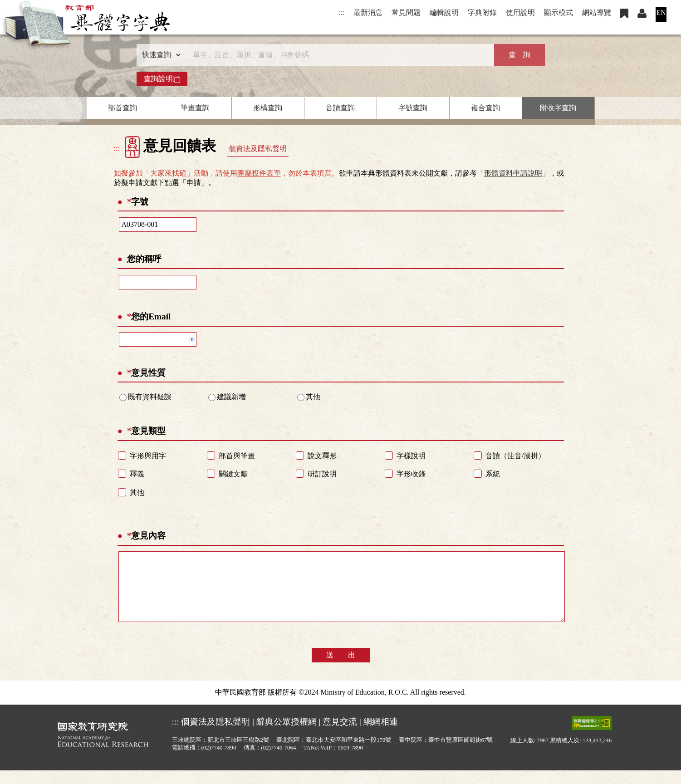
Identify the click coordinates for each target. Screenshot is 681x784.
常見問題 (406, 12)
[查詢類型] (159, 55)
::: (341, 12)
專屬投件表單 (259, 173)
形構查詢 (268, 108)
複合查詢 (485, 108)
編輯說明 (444, 12)
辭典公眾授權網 (287, 735)
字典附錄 (482, 12)
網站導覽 (597, 12)
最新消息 (368, 12)
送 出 (341, 669)
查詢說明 (162, 79)
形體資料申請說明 (513, 173)
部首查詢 (122, 108)
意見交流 (340, 735)
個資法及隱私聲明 (258, 149)
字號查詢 (413, 108)
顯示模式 (559, 12)
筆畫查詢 (195, 108)
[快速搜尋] (338, 55)
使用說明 (520, 12)
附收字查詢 (558, 108)
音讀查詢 (340, 108)
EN (661, 12)
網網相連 (381, 735)
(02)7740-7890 (219, 761)
